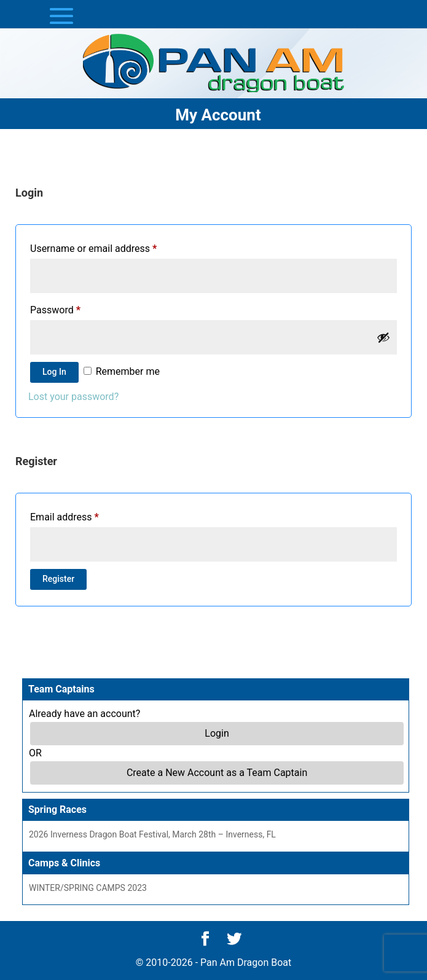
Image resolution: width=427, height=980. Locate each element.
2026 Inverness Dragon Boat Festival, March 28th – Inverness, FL (152, 834)
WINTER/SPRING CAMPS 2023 (88, 888)
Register (58, 579)
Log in (54, 372)
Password (55, 310)
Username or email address (93, 249)
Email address (65, 517)
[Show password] (383, 337)
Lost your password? (73, 397)
